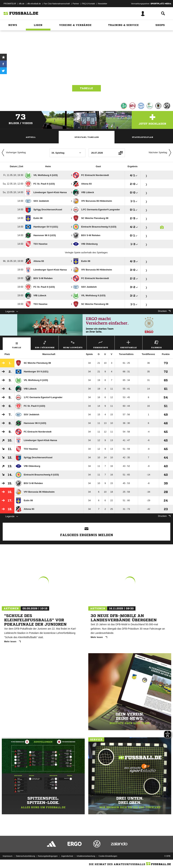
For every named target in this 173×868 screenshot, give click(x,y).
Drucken (164, 311)
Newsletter (102, 4)
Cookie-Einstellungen (108, 856)
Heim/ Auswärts (73, 344)
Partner (76, 4)
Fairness (156, 344)
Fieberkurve (101, 344)
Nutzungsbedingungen (48, 856)
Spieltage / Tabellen (87, 137)
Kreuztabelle (129, 344)
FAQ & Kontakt (89, 4)
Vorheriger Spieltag (13, 153)
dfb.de (22, 4)
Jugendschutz (67, 856)
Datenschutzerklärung (25, 856)
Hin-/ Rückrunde (45, 344)
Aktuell (31, 137)
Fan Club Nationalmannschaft (57, 4)
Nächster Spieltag (161, 153)
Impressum (8, 856)
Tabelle (86, 88)
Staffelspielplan (142, 137)
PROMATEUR (10, 4)
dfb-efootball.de (34, 4)
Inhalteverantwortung (86, 856)
